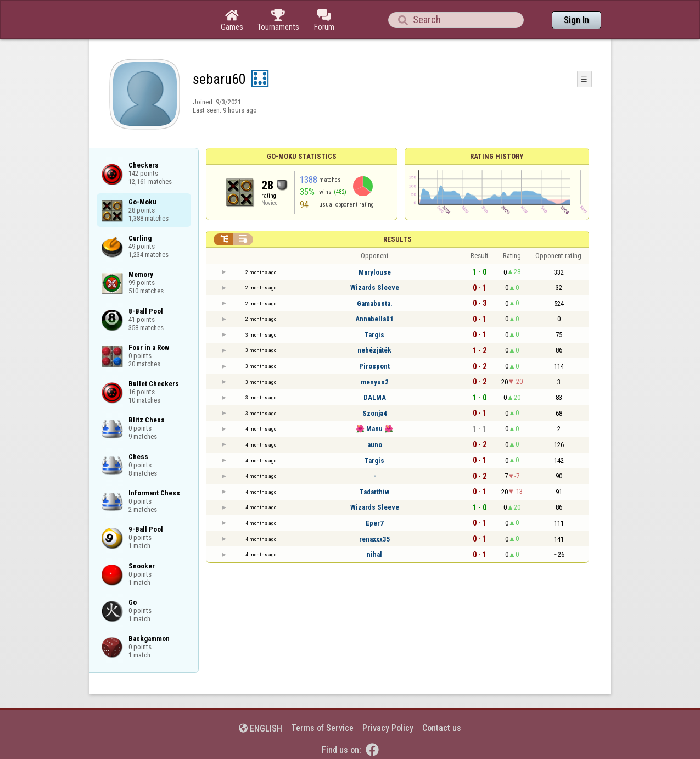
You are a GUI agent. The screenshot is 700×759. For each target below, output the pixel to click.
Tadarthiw (374, 492)
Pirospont (374, 366)
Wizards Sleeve (375, 288)
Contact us (442, 728)
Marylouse (375, 272)
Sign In (576, 20)
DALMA (375, 397)
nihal (374, 554)
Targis (374, 335)
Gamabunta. (375, 303)
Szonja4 (375, 413)
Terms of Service (322, 728)
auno (375, 445)
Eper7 (375, 523)
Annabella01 (374, 319)
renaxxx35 (375, 539)
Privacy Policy (388, 728)
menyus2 (375, 382)
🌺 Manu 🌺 (374, 429)
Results (397, 239)
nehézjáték (374, 350)
